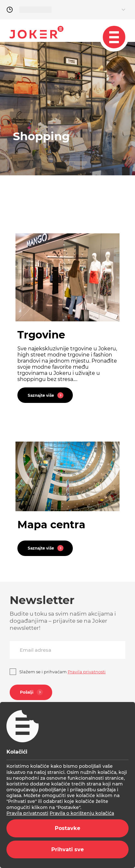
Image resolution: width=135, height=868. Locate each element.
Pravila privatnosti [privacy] (87, 672)
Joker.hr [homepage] (37, 32)
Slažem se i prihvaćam (63, 672)
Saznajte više (46, 395)
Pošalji (32, 692)
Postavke (67, 828)
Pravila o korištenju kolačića (82, 813)
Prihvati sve (67, 849)
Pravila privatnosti (27, 813)
